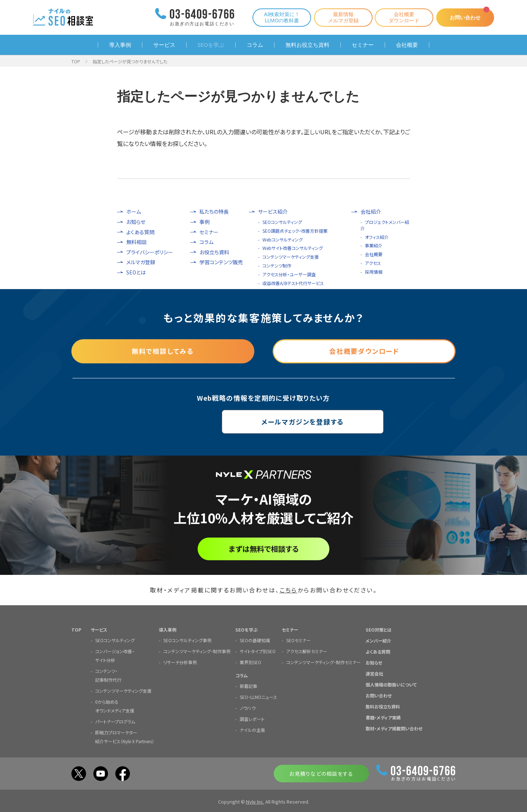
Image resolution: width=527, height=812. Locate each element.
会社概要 (407, 45)
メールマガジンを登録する (264, 422)
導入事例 (120, 45)
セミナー (363, 45)
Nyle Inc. (255, 801)
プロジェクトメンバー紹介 (385, 225)
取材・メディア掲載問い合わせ (394, 728)
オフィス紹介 (377, 237)
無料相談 (137, 242)
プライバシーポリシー (150, 252)
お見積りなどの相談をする (321, 773)
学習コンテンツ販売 (221, 262)
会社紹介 (371, 212)
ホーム (134, 212)
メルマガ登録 (141, 262)
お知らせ (136, 222)
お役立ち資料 (214, 252)
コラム (255, 45)
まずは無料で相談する (264, 549)
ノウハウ (248, 708)
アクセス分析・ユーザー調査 (289, 274)
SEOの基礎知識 (255, 640)
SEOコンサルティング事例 (187, 640)
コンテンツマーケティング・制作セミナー (324, 662)
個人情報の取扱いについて (391, 684)
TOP (76, 61)
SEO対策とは (379, 629)
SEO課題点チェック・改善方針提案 (295, 231)
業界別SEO (251, 662)
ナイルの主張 (252, 729)
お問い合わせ (465, 17)
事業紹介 (374, 245)
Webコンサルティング (283, 240)
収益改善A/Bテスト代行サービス (293, 283)
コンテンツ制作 (277, 265)
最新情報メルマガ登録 (343, 17)
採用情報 (374, 272)
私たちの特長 (214, 212)
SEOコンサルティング (282, 222)
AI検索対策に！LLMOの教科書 (281, 17)
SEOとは (136, 272)
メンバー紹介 (378, 640)
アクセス (373, 263)
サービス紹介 (273, 212)
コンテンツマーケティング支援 (291, 257)
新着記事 (248, 686)
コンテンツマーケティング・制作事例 (197, 651)
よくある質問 (140, 232)
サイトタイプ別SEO (258, 651)
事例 (205, 222)
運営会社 (374, 673)
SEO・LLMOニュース (258, 697)
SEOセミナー (298, 640)
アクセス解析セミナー (307, 651)
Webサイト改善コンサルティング (293, 248)
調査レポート (252, 719)
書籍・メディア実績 (383, 717)
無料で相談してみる (163, 351)
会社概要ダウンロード (403, 17)
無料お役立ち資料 (307, 45)
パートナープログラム (115, 721)
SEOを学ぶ (211, 45)
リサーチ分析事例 (180, 662)
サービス (164, 45)
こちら (289, 590)
